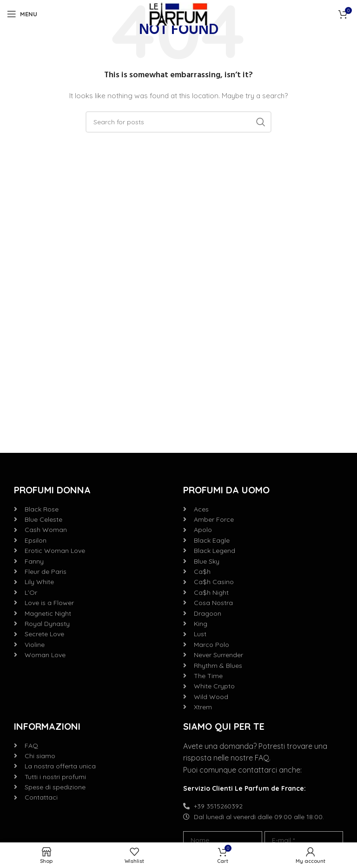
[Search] (178, 122)
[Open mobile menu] (22, 14)
